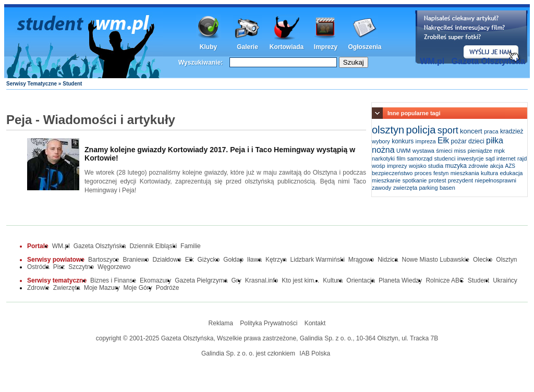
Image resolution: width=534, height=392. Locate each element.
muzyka (456, 166)
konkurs (403, 141)
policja (421, 130)
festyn (441, 173)
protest (438, 180)
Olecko (483, 260)
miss (460, 151)
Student (478, 280)
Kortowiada (287, 47)
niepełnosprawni (495, 180)
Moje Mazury (102, 288)
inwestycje (471, 158)
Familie (191, 246)
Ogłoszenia (365, 47)
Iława (254, 260)
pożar (459, 141)
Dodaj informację (471, 37)
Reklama (221, 323)
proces (423, 173)
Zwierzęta (67, 288)
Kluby (208, 47)
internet (506, 158)
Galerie (247, 47)
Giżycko (208, 260)
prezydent (460, 180)
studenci (445, 158)
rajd (522, 158)
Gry (236, 280)
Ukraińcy (505, 280)
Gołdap (233, 260)
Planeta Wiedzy (400, 280)
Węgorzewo (114, 267)
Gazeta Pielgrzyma (201, 280)
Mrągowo (361, 260)
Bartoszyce (104, 260)
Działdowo (167, 260)
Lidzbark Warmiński (318, 260)
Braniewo (136, 260)
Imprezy (326, 47)
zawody (381, 188)
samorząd (420, 158)
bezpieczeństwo (392, 173)
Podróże (168, 288)
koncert (471, 131)
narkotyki (383, 158)
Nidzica (388, 260)
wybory (381, 141)
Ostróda (38, 267)
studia (436, 166)
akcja (497, 166)
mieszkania (465, 173)
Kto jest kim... (300, 280)
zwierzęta (405, 188)
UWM (404, 151)
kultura (489, 173)
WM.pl (432, 61)
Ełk (443, 140)
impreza (426, 141)
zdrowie (478, 166)
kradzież (512, 131)
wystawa (423, 151)
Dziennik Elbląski (153, 246)
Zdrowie (38, 288)
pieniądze (480, 151)
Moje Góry (137, 288)
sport (448, 130)
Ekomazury (155, 280)
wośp (379, 166)
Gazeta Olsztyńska (488, 61)
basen (447, 188)
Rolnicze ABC (445, 280)
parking (428, 188)
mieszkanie (386, 180)
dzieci (476, 141)
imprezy (397, 166)
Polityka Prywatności (269, 323)
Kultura (333, 280)
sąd (490, 158)
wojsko (418, 166)
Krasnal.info (262, 280)
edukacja (511, 173)
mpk (499, 151)
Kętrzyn (276, 260)
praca (491, 131)
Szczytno (81, 267)
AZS (510, 166)
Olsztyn (506, 260)
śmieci (444, 151)
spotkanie (414, 180)
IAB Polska (315, 353)
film (401, 158)
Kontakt (315, 323)
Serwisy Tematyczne (32, 84)
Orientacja (361, 280)
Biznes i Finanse (113, 280)
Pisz (59, 267)
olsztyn (388, 130)
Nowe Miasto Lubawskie (436, 260)
